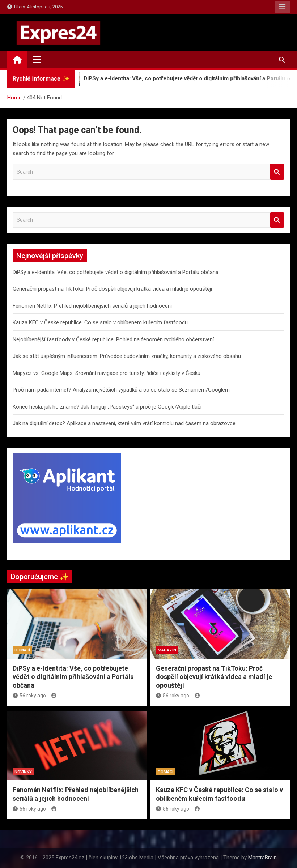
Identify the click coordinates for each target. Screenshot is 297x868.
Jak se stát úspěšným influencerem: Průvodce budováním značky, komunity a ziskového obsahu (127, 356)
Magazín (167, 650)
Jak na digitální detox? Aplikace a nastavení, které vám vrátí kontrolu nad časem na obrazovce (124, 423)
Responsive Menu (282, 7)
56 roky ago (29, 696)
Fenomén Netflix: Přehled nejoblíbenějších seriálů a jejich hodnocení (92, 306)
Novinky (23, 772)
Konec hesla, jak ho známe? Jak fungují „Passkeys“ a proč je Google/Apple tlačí (107, 407)
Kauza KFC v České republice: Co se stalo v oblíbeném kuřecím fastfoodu (100, 322)
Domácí (22, 650)
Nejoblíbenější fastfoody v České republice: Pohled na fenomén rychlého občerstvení (113, 339)
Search (277, 172)
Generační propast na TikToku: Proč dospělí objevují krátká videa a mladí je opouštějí (112, 289)
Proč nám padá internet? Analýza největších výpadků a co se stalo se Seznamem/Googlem (121, 390)
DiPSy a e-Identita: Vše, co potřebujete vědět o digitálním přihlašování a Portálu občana (116, 272)
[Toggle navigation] (37, 60)
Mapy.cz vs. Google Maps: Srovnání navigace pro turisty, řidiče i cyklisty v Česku (107, 373)
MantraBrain (262, 858)
